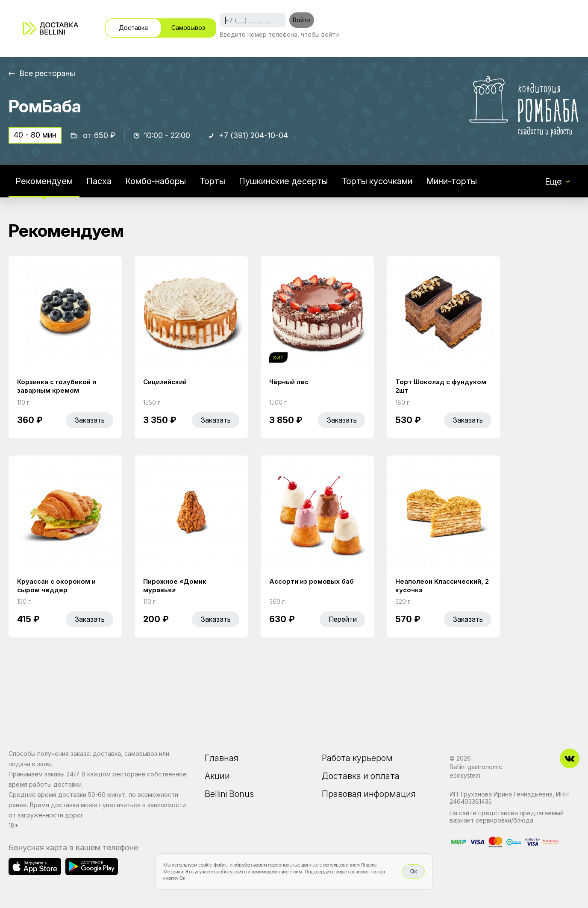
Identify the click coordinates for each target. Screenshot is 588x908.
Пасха (99, 181)
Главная (222, 758)
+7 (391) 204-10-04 (253, 135)
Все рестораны (47, 73)
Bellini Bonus (229, 794)
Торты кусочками (377, 181)
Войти (302, 20)
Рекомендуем (44, 181)
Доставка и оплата (361, 776)
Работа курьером (357, 758)
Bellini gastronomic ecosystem (476, 771)
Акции (217, 776)
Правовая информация (369, 794)
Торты (212, 181)
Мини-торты (451, 181)
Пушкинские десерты (283, 181)
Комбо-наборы (156, 181)
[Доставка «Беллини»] (50, 28)
